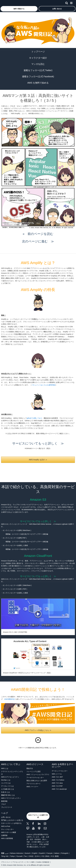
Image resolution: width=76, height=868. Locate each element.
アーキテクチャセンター (35, 778)
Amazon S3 (38, 500)
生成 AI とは (5, 792)
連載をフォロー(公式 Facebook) (38, 76)
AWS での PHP (57, 786)
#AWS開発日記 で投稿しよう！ (38, 690)
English (35, 853)
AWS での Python (58, 780)
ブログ (3, 804)
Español (42, 853)
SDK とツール (57, 774)
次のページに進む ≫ (38, 241)
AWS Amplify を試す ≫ (38, 460)
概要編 (8, 534)
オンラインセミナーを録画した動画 (16, 593)
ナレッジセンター (7, 829)
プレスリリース (7, 807)
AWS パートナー (32, 787)
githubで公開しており (34, 418)
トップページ (38, 52)
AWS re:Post (6, 826)
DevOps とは (6, 780)
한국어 (37, 856)
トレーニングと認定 (34, 771)
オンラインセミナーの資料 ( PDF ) (15, 589)
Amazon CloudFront (38, 556)
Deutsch (27, 853)
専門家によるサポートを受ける (12, 820)
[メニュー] (71, 3)
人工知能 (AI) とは (8, 789)
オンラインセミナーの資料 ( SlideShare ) (17, 585)
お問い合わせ (6, 817)
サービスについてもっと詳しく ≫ (38, 443)
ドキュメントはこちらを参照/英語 (43, 385)
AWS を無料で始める (38, 83)
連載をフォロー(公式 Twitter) (38, 70)
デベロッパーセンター (60, 771)
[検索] (67, 3)
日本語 (31, 856)
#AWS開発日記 (10, 699)
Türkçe (12, 856)
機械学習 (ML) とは (8, 795)
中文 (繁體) (55, 856)
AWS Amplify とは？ (38, 263)
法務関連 (4, 835)
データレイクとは (7, 786)
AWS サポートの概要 (9, 832)
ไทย (25, 856)
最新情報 (4, 801)
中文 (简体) (45, 856)
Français (50, 853)
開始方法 (30, 768)
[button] (19, 9)
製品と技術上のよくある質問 (37, 781)
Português (65, 853)
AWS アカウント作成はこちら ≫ (38, 730)
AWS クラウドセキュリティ (11, 798)
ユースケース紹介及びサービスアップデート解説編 (30, 534)
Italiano (57, 853)
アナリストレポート (34, 784)
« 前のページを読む (38, 234)
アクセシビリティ (19, 862)
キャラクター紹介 (38, 58)
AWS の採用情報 (7, 838)
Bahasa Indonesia (17, 853)
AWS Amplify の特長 (38, 290)
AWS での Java (57, 783)
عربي (7, 853)
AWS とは (5, 768)
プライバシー (6, 862)
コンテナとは (6, 783)
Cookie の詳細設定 (43, 862)
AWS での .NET (57, 777)
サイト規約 (31, 862)
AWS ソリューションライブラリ (38, 774)
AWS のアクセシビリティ (10, 777)
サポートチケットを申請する (11, 823)
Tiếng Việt (5, 856)
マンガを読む (38, 64)
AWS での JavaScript (59, 789)
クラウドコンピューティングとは (12, 773)
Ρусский (19, 856)
